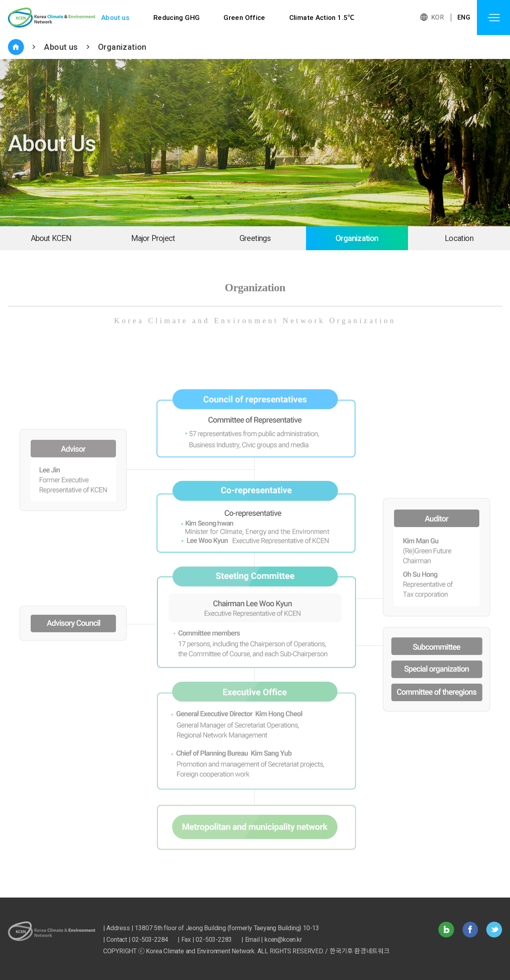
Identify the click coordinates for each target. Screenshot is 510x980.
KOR (437, 17)
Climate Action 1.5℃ (323, 18)
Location (459, 238)
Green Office (245, 18)
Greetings (255, 238)
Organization (122, 47)
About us (115, 18)
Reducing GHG (177, 18)
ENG (464, 17)
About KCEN (51, 238)
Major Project (153, 238)
